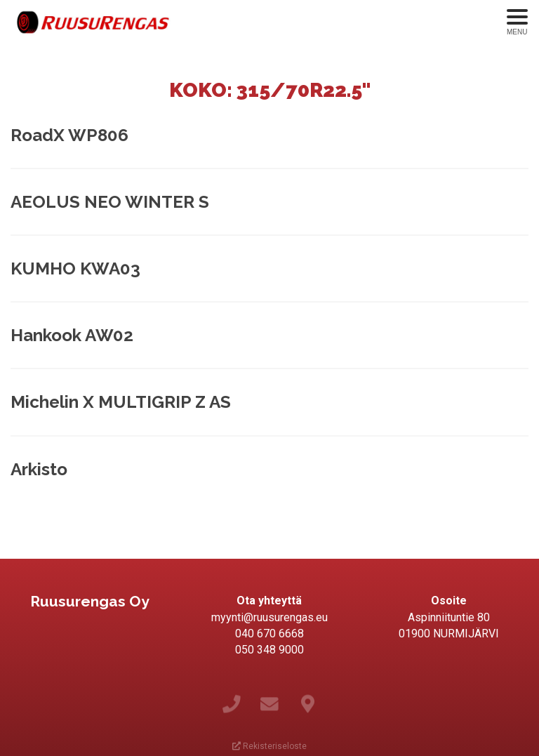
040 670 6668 (269, 634)
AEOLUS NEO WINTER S (110, 202)
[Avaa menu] (517, 22)
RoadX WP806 (69, 135)
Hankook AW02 (72, 335)
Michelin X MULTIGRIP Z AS (121, 402)
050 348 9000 (269, 650)
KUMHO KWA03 (75, 268)
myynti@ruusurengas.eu (269, 617)
